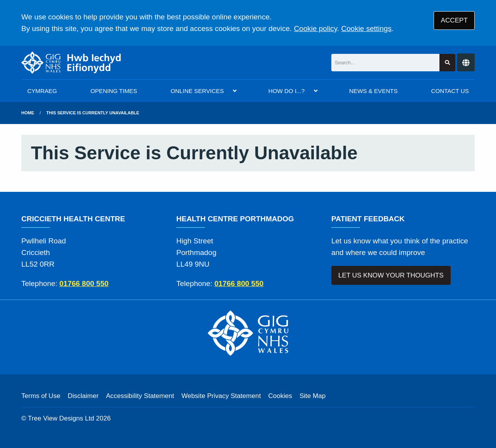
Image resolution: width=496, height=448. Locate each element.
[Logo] (71, 63)
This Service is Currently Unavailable (93, 113)
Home (28, 113)
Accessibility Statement (140, 396)
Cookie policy (315, 28)
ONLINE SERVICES (197, 91)
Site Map (313, 396)
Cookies (280, 396)
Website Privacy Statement (221, 396)
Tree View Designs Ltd (61, 418)
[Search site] (447, 63)
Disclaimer (83, 396)
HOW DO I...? (287, 91)
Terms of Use (41, 396)
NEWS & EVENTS (373, 91)
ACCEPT (454, 20)
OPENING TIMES (114, 91)
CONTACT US (450, 91)
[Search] (385, 63)
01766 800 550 (84, 283)
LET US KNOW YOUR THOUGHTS (391, 275)
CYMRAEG (42, 91)
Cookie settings (367, 28)
